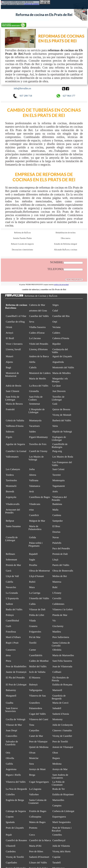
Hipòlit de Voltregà (62, 432)
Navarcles (11, 587)
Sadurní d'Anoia (61, 714)
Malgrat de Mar (37, 521)
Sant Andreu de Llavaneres (60, 776)
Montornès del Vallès (63, 367)
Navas (56, 537)
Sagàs (32, 560)
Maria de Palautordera (35, 528)
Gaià (55, 404)
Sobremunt (11, 560)
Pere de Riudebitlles (16, 666)
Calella (9, 582)
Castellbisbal (12, 621)
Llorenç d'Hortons (38, 349)
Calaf (55, 311)
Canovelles (12, 736)
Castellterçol (59, 840)
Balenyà (33, 685)
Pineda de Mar (60, 615)
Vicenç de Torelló (15, 857)
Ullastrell (11, 846)
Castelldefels (36, 655)
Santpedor (58, 521)
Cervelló (57, 598)
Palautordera (36, 708)
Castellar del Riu (61, 316)
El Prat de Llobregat (16, 685)
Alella (32, 362)
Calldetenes (58, 604)
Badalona (57, 504)
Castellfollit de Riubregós (60, 446)
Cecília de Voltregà (16, 719)
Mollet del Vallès (38, 666)
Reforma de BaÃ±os (22, 233)
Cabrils (33, 367)
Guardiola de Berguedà (59, 697)
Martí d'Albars (13, 637)
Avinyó (9, 333)
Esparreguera (59, 817)
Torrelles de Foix (38, 444)
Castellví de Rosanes (16, 840)
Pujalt (9, 835)
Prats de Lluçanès (15, 828)
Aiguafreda (58, 362)
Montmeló (11, 486)
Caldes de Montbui (39, 661)
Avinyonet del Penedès (13, 511)
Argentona (11, 769)
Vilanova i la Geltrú (62, 609)
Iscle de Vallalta (37, 672)
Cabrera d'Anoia (61, 338)
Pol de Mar (35, 637)
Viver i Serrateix (14, 344)
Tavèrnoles (11, 480)
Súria (55, 426)
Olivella (10, 758)
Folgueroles (35, 632)
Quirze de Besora (61, 409)
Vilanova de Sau (37, 696)
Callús (32, 604)
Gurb (8, 626)
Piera (8, 661)
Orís (8, 753)
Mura (32, 587)
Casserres (11, 650)
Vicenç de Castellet (62, 736)
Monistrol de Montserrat (12, 374)
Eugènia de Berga (15, 800)
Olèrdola (57, 650)
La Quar (57, 386)
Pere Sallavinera (61, 637)
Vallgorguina (36, 690)
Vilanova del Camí (39, 719)
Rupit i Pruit (12, 643)
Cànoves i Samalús (62, 730)
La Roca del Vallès (39, 386)
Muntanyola (35, 420)
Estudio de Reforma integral (66, 244)
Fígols (9, 437)
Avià (31, 491)
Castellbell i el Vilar (16, 316)
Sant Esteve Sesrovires (12, 710)
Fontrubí (10, 409)
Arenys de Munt (37, 769)
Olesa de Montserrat (39, 571)
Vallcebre (34, 794)
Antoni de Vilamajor (63, 747)
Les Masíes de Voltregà (36, 458)
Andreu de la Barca (39, 356)
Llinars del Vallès (38, 863)
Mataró (10, 356)
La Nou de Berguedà (16, 789)
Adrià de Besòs (14, 386)
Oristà (9, 327)
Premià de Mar (13, 565)
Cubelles (10, 794)
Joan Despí (11, 730)
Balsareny (11, 690)
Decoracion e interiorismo (22, 250)
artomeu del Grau (38, 311)
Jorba (32, 469)
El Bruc (56, 526)
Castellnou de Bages (40, 497)
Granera (33, 626)
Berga (32, 775)
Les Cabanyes (13, 469)
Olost (55, 753)
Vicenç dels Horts (61, 851)
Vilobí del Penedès (39, 344)
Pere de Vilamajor (38, 742)
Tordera (10, 475)
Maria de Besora (14, 404)
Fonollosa (11, 632)
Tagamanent (59, 486)
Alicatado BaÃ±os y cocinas (66, 250)
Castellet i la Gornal (16, 451)
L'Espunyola (12, 598)
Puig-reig (57, 451)
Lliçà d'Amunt (36, 576)
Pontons (33, 828)
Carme (32, 650)
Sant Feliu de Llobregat (12, 398)
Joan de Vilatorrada (62, 666)
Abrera (33, 475)
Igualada (10, 822)
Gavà (9, 571)
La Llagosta (35, 789)
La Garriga (35, 593)
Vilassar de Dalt (37, 609)
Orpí (55, 322)
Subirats (10, 432)
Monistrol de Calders (40, 373)
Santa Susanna (13, 526)
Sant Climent (13, 391)
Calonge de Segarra (16, 811)
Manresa (57, 582)
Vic (54, 621)
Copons (10, 817)
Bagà (8, 367)
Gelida (32, 537)
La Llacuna (35, 338)
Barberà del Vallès (62, 420)
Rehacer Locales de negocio (22, 244)
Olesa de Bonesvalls (63, 571)
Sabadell (57, 708)
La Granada (12, 593)
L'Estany (57, 593)
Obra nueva (66, 238)
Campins (57, 806)
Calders (56, 333)
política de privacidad (61, 285)
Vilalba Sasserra (37, 327)
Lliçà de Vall (12, 576)
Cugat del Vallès (37, 714)
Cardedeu (11, 851)
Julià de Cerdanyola (63, 725)
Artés (55, 491)
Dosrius (56, 532)
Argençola (11, 497)
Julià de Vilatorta (61, 846)
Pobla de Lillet (37, 615)
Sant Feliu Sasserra (62, 661)
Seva (32, 322)
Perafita (33, 565)
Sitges (56, 305)
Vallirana (34, 480)
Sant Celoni (58, 469)
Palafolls (57, 543)
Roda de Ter (59, 789)
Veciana (56, 327)
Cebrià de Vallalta (15, 420)
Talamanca (35, 486)
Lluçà (55, 560)
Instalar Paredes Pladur (22, 238)
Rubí (55, 587)
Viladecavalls (13, 504)
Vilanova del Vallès (16, 782)
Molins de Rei (60, 576)
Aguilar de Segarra (15, 444)
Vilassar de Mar (14, 725)
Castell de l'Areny (38, 451)
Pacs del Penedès (61, 548)
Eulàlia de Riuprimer (63, 794)
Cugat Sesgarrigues (39, 782)
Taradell (56, 863)
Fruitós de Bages (38, 811)
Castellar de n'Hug (15, 322)
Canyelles (34, 730)
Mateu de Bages (37, 822)
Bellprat (10, 521)
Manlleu (57, 632)
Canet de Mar (36, 736)
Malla (55, 510)
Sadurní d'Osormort (39, 857)
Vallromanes (12, 457)
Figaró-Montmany (38, 437)
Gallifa (9, 764)
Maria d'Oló (35, 846)
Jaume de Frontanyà (16, 672)
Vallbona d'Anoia (15, 426)
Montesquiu (59, 480)
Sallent (9, 604)
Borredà (10, 491)
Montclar (34, 758)
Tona (32, 725)
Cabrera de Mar (37, 305)
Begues (56, 758)
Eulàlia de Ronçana (62, 685)
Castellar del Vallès (39, 316)
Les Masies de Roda (63, 457)
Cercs (32, 835)
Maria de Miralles (62, 373)
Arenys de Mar (60, 769)
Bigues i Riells (13, 775)
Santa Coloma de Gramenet (37, 801)
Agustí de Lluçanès (62, 356)
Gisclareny (58, 626)
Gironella (34, 391)
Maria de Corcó (60, 703)
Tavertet (56, 475)
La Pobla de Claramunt (58, 783)
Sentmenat (34, 404)
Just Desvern (59, 391)
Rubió (32, 582)
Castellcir (34, 515)
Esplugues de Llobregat (59, 438)
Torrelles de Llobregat (58, 398)
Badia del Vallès (14, 609)
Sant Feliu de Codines (35, 398)
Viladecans (35, 504)
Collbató (57, 672)
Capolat (56, 857)
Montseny (58, 719)
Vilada (32, 621)
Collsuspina (35, 817)
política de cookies (32, 4)
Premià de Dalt (60, 554)
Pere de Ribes (36, 851)
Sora (31, 764)
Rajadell (33, 554)
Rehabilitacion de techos (66, 233)
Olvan (32, 753)
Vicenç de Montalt (62, 415)
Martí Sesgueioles (62, 822)
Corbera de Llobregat (63, 811)
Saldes (32, 432)
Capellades (11, 863)
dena (8, 655)
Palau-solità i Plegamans (35, 544)
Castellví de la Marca (40, 840)
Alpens (9, 362)
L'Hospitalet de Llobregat (37, 411)
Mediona (57, 764)
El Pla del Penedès (15, 678)
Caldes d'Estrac (37, 333)
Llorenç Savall (13, 349)
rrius (31, 510)
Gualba (10, 703)
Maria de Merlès (38, 379)
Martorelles (58, 800)
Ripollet (57, 344)
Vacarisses (34, 426)
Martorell (57, 690)
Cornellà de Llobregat (11, 539)
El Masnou (35, 678)
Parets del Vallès (61, 565)
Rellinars (10, 554)
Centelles (57, 835)
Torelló (33, 643)
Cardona (57, 515)
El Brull (10, 338)
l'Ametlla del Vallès (39, 598)
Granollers (34, 703)
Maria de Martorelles (63, 655)
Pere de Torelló (60, 742)
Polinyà (10, 615)
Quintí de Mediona (39, 747)
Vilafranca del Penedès (59, 498)
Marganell (11, 696)
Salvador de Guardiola (12, 743)
